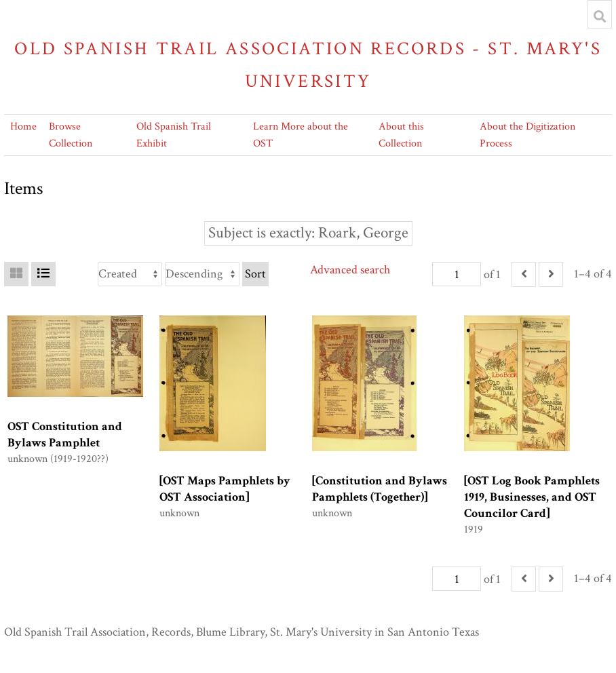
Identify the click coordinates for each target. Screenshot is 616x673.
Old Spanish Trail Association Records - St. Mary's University (308, 65)
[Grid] (16, 274)
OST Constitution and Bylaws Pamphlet (65, 435)
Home (23, 127)
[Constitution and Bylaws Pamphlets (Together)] (380, 489)
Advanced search (350, 270)
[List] (43, 274)
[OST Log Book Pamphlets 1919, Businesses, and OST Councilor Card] (532, 497)
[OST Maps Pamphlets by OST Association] (225, 489)
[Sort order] (202, 274)
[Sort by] (130, 274)
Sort (255, 274)
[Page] (457, 274)
